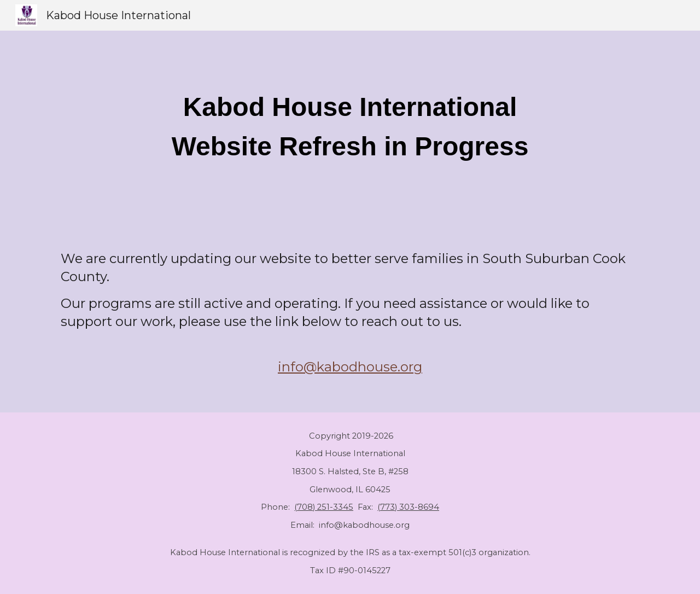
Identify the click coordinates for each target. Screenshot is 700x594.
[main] (350, 127)
